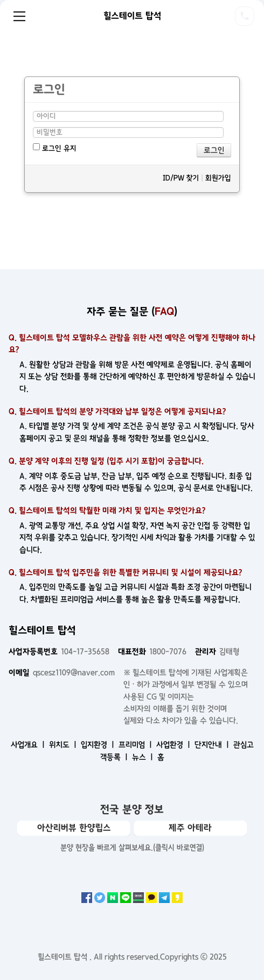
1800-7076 (152, 652)
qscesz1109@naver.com (62, 673)
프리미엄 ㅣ (136, 745)
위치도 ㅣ (64, 745)
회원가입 (218, 178)
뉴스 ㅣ (144, 757)
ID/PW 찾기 (181, 178)
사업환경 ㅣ (174, 745)
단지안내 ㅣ (213, 745)
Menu (19, 16)
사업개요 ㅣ (29, 745)
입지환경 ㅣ (99, 745)
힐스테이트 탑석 (132, 16)
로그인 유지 (55, 148)
